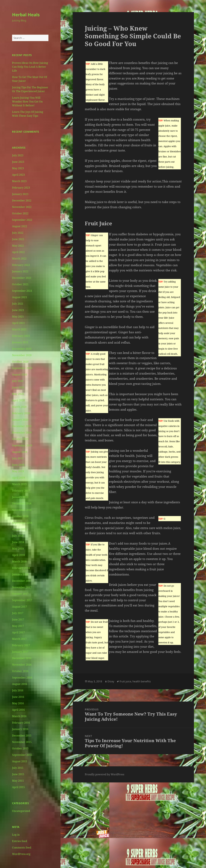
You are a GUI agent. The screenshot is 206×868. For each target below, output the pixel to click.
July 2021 (18, 304)
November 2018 (22, 510)
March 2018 (19, 561)
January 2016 (20, 729)
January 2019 (20, 497)
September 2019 (22, 445)
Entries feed (20, 841)
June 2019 (18, 465)
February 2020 (21, 413)
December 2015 (22, 736)
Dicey (111, 681)
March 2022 (19, 258)
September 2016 (22, 678)
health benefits (142, 681)
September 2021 (22, 291)
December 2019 (22, 426)
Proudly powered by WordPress (105, 774)
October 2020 (20, 362)
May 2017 (18, 626)
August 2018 (20, 529)
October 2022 (20, 213)
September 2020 (22, 368)
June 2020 (18, 387)
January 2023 (20, 194)
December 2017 (22, 581)
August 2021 (20, 297)
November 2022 (22, 207)
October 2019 (20, 439)
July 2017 (18, 613)
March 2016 (19, 716)
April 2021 (18, 323)
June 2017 (18, 619)
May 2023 (18, 168)
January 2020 (20, 420)
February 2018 (21, 568)
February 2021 (21, 336)
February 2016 (21, 723)
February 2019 (21, 491)
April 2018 (18, 555)
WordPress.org (21, 854)
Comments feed (22, 848)
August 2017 (20, 607)
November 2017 (22, 587)
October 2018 (20, 516)
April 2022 (18, 252)
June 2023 (18, 162)
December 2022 (22, 200)
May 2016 (18, 703)
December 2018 (22, 503)
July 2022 (18, 233)
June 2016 (18, 697)
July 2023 (18, 155)
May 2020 (18, 394)
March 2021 (19, 329)
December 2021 (22, 278)
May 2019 (18, 471)
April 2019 (18, 478)
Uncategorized (21, 811)
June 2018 (18, 542)
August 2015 (20, 761)
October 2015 (20, 748)
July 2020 (18, 381)
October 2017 (20, 594)
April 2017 (18, 632)
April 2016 (18, 710)
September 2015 (22, 755)
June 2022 (18, 239)
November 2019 (22, 433)
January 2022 (20, 271)
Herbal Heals (26, 15)
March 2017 (19, 639)
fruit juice (125, 681)
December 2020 (22, 349)
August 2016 (20, 684)
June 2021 (18, 310)
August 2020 (20, 375)
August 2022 (20, 226)
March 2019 (19, 484)
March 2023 (19, 181)
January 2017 (20, 652)
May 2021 (18, 317)
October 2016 (20, 671)
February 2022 (21, 265)
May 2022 (18, 246)
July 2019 (18, 458)
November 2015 (22, 742)
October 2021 (20, 284)
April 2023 (18, 175)
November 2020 (22, 355)
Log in (16, 835)
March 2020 (19, 407)
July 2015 (18, 768)
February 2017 (21, 645)
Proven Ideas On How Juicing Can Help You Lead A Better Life (30, 67)
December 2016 (22, 658)
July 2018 (18, 536)
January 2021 (20, 342)
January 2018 (20, 574)
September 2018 (22, 523)
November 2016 (22, 665)
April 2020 (18, 400)
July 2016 (18, 690)
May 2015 (18, 781)
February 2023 (21, 188)
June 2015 (18, 774)
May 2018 (18, 549)
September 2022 (22, 220)
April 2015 (18, 787)
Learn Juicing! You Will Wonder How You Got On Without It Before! (27, 102)
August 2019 (20, 452)
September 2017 (22, 600)
